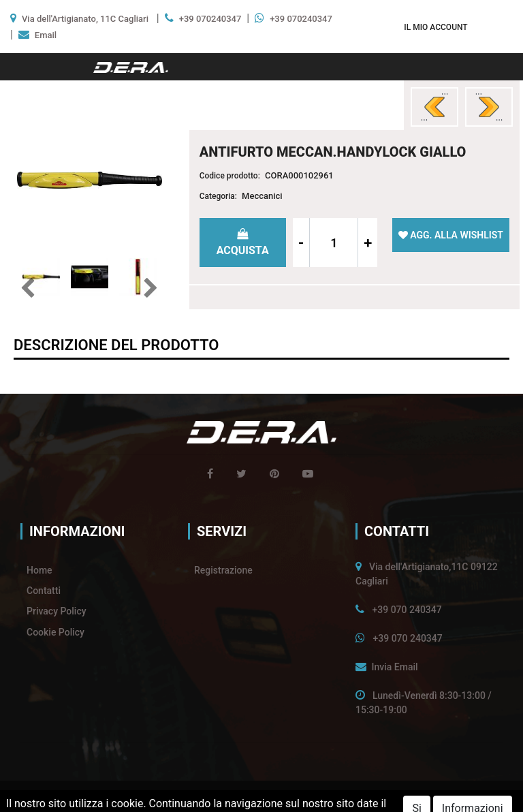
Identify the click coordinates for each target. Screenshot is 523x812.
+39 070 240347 (407, 610)
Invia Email (394, 667)
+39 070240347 (210, 19)
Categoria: (218, 196)
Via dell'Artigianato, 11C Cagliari (85, 19)
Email (46, 35)
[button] (435, 27)
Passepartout (289, 796)
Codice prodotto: (230, 176)
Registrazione (223, 570)
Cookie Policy (56, 632)
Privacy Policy (57, 611)
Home (39, 570)
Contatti (44, 591)
